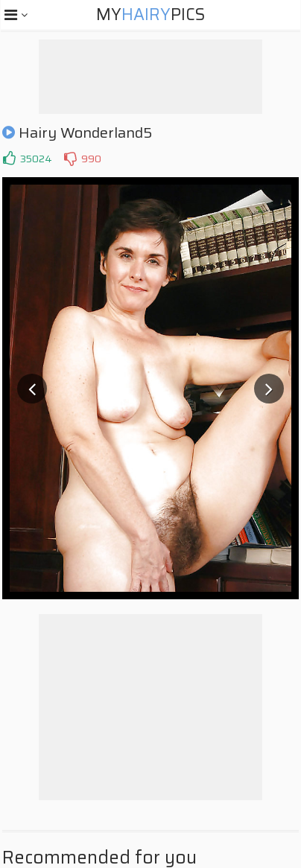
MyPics (150, 15)
